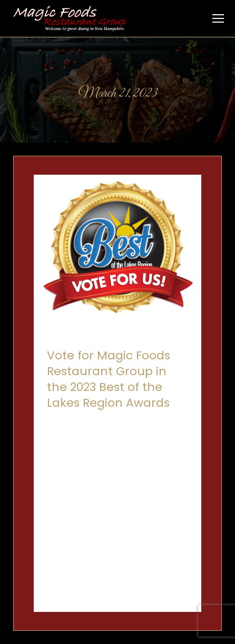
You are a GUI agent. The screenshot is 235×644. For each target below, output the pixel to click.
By (105, 446)
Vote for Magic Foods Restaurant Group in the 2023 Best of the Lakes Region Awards (109, 379)
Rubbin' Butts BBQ (106, 434)
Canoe (59, 422)
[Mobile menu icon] (218, 18)
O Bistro (129, 422)
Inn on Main (93, 422)
